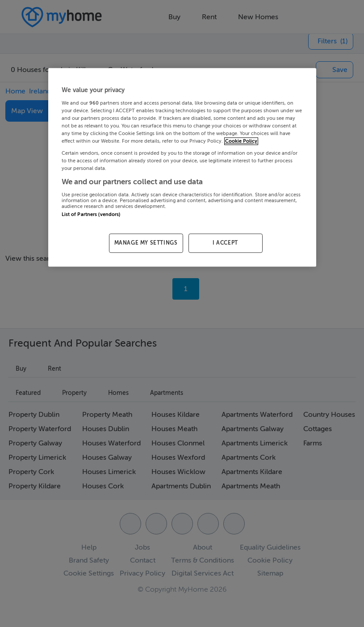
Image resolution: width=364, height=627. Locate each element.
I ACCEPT (225, 243)
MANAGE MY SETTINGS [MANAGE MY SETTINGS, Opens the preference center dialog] (146, 243)
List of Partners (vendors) (91, 214)
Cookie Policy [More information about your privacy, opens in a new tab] (241, 142)
